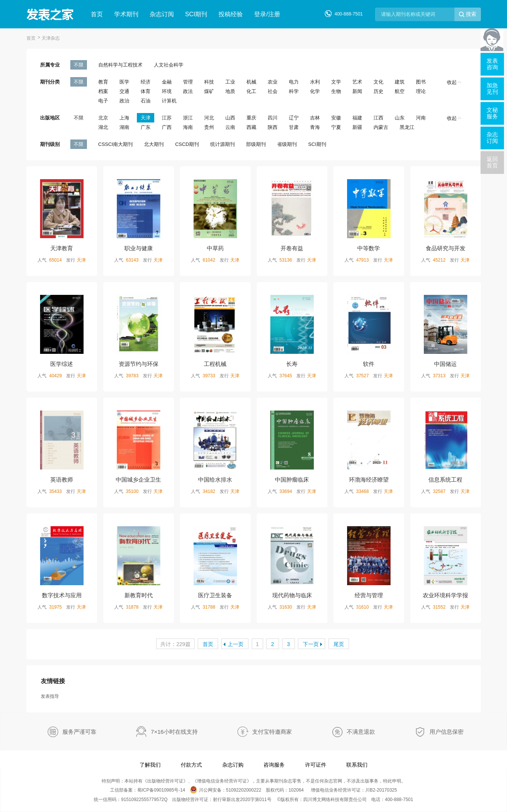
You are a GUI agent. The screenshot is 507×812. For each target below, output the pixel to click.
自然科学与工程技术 (120, 65)
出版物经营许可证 (165, 781)
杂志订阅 (162, 14)
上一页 (236, 644)
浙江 (188, 118)
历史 (378, 91)
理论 (421, 91)
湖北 (103, 127)
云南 (230, 127)
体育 (146, 91)
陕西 (273, 127)
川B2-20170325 (381, 790)
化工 (251, 91)
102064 (296, 790)
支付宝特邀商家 (272, 732)
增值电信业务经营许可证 (222, 781)
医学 (124, 82)
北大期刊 (154, 144)
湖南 (124, 127)
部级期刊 (256, 144)
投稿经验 (231, 14)
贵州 (209, 127)
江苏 (167, 118)
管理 (188, 82)
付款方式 (191, 765)
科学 (294, 91)
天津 (146, 118)
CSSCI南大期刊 (116, 144)
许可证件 (316, 765)
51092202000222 (244, 790)
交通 (124, 91)
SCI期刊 (196, 14)
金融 (167, 82)
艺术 (357, 82)
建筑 (400, 82)
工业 (230, 82)
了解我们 (150, 765)
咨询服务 (274, 765)
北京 (103, 118)
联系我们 (357, 765)
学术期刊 (126, 14)
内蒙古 (381, 127)
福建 (357, 118)
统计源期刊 (222, 144)
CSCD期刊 (187, 144)
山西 (230, 118)
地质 (230, 91)
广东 (146, 127)
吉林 (315, 118)
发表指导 (50, 696)
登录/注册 (267, 14)
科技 (209, 82)
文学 (336, 82)
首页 (97, 14)
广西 (167, 127)
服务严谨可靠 (79, 732)
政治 (124, 101)
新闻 (357, 91)
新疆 (357, 127)
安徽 (336, 118)
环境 (167, 91)
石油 (146, 101)
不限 (79, 65)
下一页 (311, 644)
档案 (103, 91)
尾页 (339, 644)
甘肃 (294, 127)
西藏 (251, 127)
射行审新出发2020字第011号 (242, 800)
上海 (124, 118)
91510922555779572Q (144, 800)
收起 (454, 82)
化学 (315, 91)
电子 (103, 101)
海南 (188, 127)
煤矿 (209, 91)
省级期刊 (287, 144)
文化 (378, 82)
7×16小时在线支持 (174, 732)
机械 (251, 82)
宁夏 (336, 127)
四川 (273, 118)
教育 (103, 82)
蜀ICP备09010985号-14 (161, 790)
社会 (273, 91)
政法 (188, 91)
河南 (421, 118)
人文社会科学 (169, 65)
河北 (209, 118)
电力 (294, 82)
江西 (378, 118)
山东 (400, 118)
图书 (421, 82)
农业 (273, 82)
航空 (400, 91)
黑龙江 (407, 127)
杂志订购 (233, 765)
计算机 (169, 101)
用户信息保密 (447, 732)
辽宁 (294, 118)
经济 (146, 82)
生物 (336, 91)
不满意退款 (361, 732)
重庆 (251, 118)
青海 (315, 127)
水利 (315, 82)
